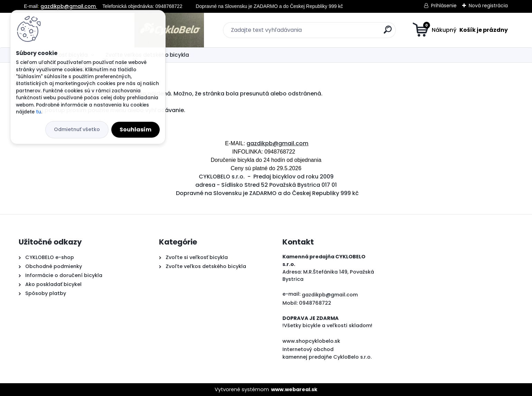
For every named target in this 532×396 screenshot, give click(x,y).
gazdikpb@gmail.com (69, 6)
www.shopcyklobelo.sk (311, 341)
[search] (333, 32)
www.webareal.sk (294, 389)
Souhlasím (136, 130)
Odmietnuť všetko (77, 129)
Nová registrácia (488, 6)
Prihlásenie (444, 6)
